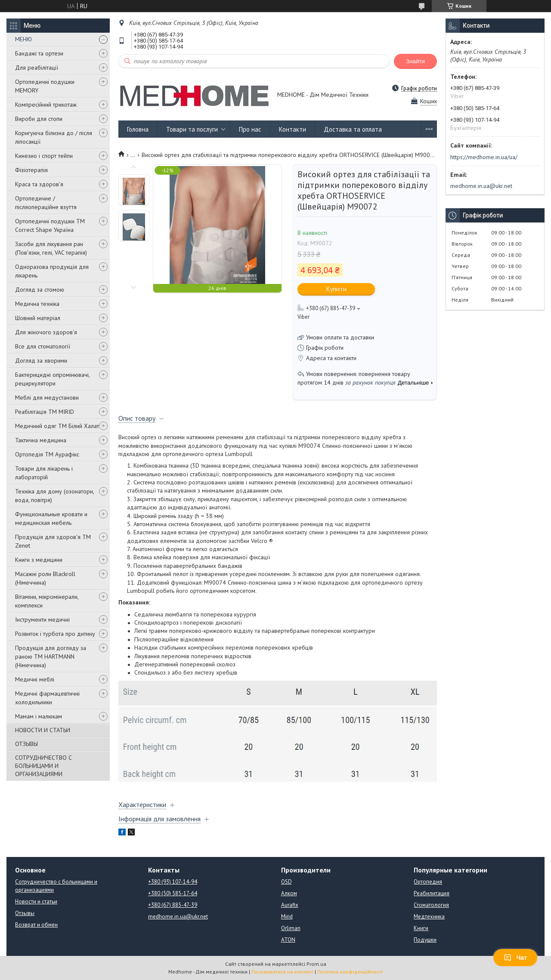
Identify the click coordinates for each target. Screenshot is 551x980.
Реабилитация (432, 893)
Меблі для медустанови (47, 398)
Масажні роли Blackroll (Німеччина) (45, 578)
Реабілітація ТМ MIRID (45, 412)
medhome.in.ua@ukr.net (481, 186)
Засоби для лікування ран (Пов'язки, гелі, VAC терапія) (51, 248)
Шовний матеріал (38, 318)
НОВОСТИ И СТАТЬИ (43, 730)
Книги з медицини (39, 560)
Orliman (291, 928)
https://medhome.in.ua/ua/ (484, 157)
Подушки (425, 940)
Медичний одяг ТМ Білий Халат (57, 426)
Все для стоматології (43, 346)
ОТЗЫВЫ (26, 744)
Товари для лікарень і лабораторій (44, 473)
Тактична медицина (41, 440)
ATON (288, 940)
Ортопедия (428, 882)
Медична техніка (37, 304)
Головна (138, 129)
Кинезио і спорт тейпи (44, 156)
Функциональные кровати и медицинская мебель (51, 518)
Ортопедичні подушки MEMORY (45, 86)
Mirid (287, 917)
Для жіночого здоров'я (46, 332)
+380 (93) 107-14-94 (173, 882)
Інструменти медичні (42, 619)
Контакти (293, 129)
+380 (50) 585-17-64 (173, 893)
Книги (421, 928)
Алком (289, 893)
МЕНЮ (23, 39)
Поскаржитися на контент (282, 972)
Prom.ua (316, 964)
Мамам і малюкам (39, 716)
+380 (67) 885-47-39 (173, 905)
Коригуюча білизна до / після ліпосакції (54, 137)
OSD (286, 882)
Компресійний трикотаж (46, 105)
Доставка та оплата (353, 129)
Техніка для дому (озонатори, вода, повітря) (54, 496)
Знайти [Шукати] (415, 61)
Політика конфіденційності (350, 972)
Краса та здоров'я (39, 184)
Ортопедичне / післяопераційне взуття (46, 203)
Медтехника (429, 917)
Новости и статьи (36, 901)
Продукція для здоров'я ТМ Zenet (53, 541)
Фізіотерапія (31, 170)
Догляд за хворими (41, 361)
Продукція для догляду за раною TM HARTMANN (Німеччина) (51, 656)
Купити (336, 289)
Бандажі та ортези (39, 53)
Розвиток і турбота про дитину (55, 634)
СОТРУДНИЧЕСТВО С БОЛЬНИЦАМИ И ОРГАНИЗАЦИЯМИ (43, 766)
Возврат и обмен (36, 925)
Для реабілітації (37, 68)
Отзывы (25, 913)
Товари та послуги (192, 129)
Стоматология (431, 905)
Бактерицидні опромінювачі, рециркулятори (52, 379)
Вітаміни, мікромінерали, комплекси (47, 601)
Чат (515, 958)
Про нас (250, 129)
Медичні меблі (35, 679)
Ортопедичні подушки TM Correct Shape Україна (50, 225)
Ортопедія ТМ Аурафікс (47, 454)
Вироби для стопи (39, 119)
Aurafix (290, 905)
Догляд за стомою (40, 290)
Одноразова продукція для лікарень (52, 271)
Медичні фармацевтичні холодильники (47, 698)
